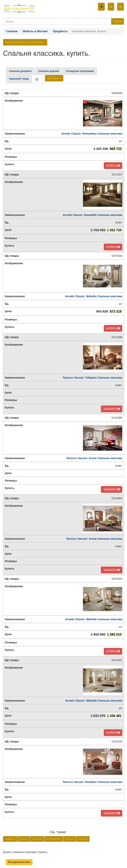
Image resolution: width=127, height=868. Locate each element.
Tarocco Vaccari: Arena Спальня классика (94, 458)
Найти (118, 21)
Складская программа (80, 71)
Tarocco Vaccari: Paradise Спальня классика (92, 782)
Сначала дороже (49, 71)
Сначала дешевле (20, 71)
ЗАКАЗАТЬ (112, 409)
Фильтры (54, 78)
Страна (83, 839)
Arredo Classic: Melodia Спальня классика (94, 296)
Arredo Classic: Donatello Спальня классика (93, 215)
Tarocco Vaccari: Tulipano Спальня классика (92, 378)
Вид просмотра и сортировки (25, 42)
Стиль (69, 839)
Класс (24, 839)
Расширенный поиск (19, 862)
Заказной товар (19, 79)
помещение (54, 839)
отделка (37, 839)
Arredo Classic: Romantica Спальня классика (92, 134)
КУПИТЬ (113, 166)
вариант (10, 839)
